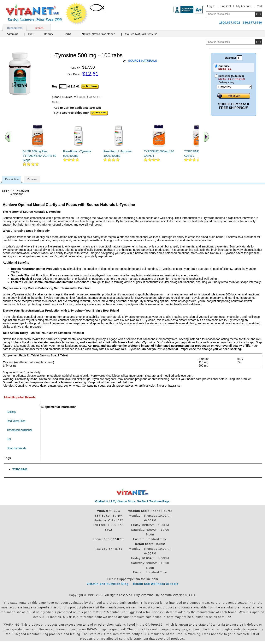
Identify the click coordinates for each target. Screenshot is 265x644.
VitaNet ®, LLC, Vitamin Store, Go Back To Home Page (132, 501)
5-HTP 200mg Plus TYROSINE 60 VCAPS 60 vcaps (40, 156)
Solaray (11, 412)
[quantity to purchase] (63, 87)
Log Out (226, 6)
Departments (15, 28)
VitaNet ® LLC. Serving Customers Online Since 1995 (34, 13)
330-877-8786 (114, 539)
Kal (9, 439)
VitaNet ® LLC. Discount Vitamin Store (133, 492)
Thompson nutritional (19, 430)
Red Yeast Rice (16, 421)
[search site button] (258, 42)
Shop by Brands (17, 448)
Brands (39, 28)
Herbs (67, 34)
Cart (259, 6)
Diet (31, 34)
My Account (244, 6)
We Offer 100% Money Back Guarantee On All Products (77, 14)
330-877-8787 (112, 549)
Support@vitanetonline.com (138, 579)
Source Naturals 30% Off (141, 34)
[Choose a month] (234, 87)
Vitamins (13, 34)
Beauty (48, 34)
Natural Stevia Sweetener (98, 34)
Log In (211, 6)
